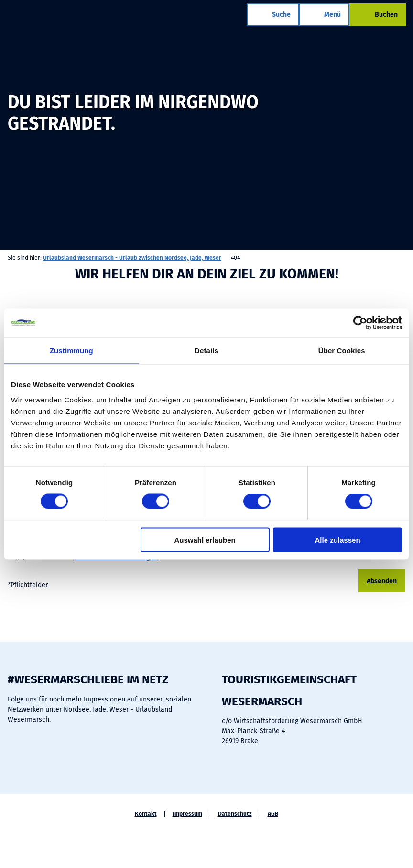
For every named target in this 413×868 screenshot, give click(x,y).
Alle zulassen (338, 540)
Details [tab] (206, 351)
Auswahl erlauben (205, 540)
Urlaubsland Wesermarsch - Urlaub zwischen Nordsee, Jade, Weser (132, 258)
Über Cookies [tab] (342, 351)
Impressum (187, 814)
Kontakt (146, 814)
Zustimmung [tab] (71, 351)
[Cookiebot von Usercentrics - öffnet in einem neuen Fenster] (360, 323)
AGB (273, 814)
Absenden (382, 581)
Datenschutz (235, 814)
